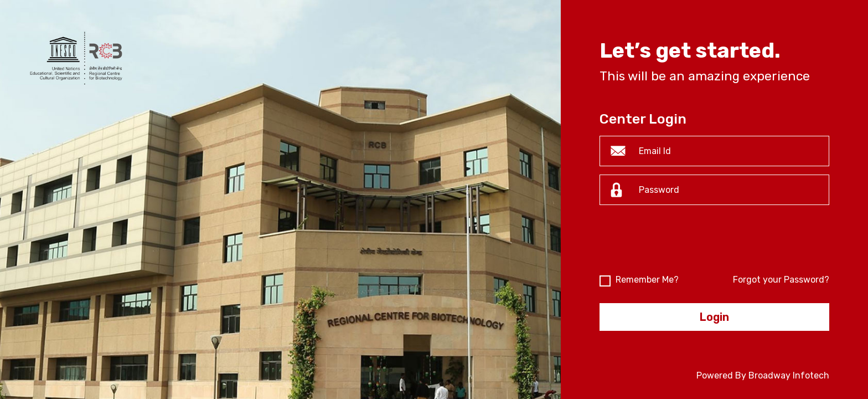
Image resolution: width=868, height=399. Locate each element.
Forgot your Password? (781, 280)
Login (714, 317)
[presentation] (684, 243)
